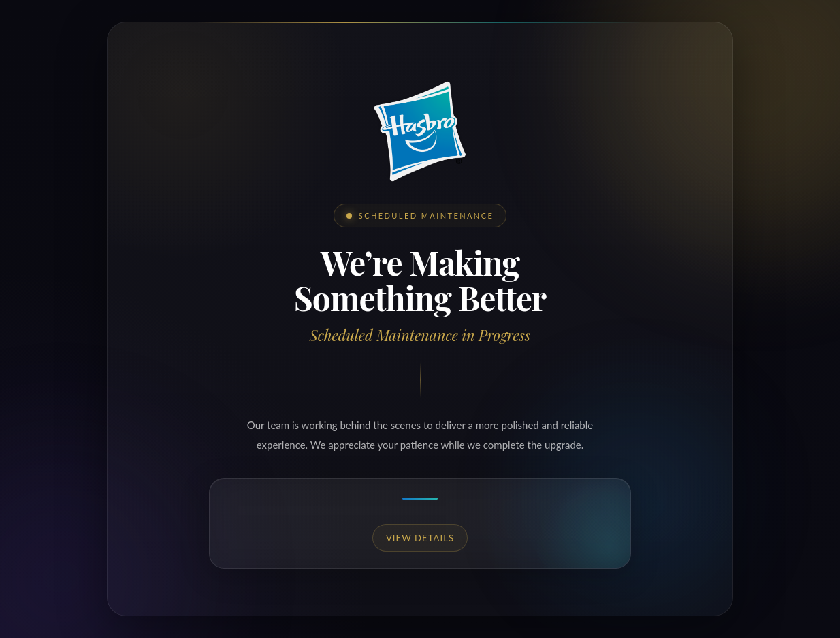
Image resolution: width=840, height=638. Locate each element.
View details (420, 538)
